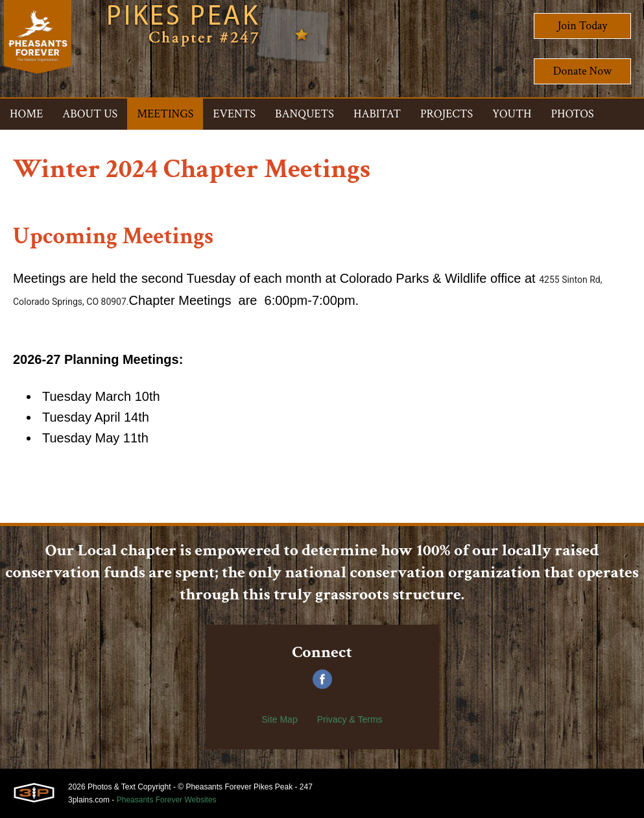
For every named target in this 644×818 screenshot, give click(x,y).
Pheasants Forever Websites (167, 800)
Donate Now (582, 71)
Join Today (583, 26)
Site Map (279, 719)
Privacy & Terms (350, 719)
